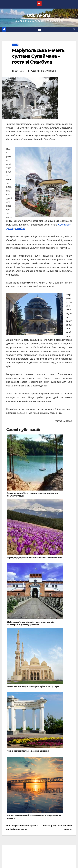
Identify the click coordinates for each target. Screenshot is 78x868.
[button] (74, 29)
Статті (15, 45)
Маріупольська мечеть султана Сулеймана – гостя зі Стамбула (38, 56)
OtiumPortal (39, 15)
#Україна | (52, 71)
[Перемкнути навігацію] (40, 30)
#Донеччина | (38, 71)
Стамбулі (20, 229)
